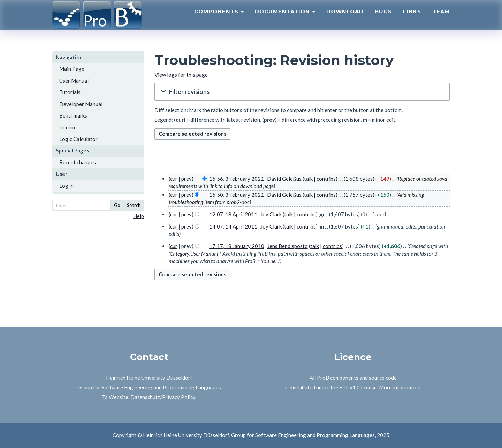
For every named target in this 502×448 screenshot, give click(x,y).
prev (187, 179)
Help (139, 216)
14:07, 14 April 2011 (233, 226)
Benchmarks (73, 115)
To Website (115, 397)
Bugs (383, 19)
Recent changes (78, 162)
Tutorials (70, 92)
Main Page (72, 69)
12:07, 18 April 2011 (233, 214)
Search (134, 205)
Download (345, 19)
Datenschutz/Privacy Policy (163, 397)
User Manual (74, 81)
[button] (302, 92)
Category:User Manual (194, 254)
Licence (68, 127)
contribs (326, 179)
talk (308, 179)
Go (117, 205)
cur (174, 195)
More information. (400, 387)
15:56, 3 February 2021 (237, 179)
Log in (66, 186)
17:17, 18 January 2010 (237, 246)
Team (441, 19)
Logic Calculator (78, 139)
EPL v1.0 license (358, 387)
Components (219, 19)
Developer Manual (81, 104)
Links (412, 19)
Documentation (285, 19)
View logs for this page (181, 75)
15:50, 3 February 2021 (237, 195)
